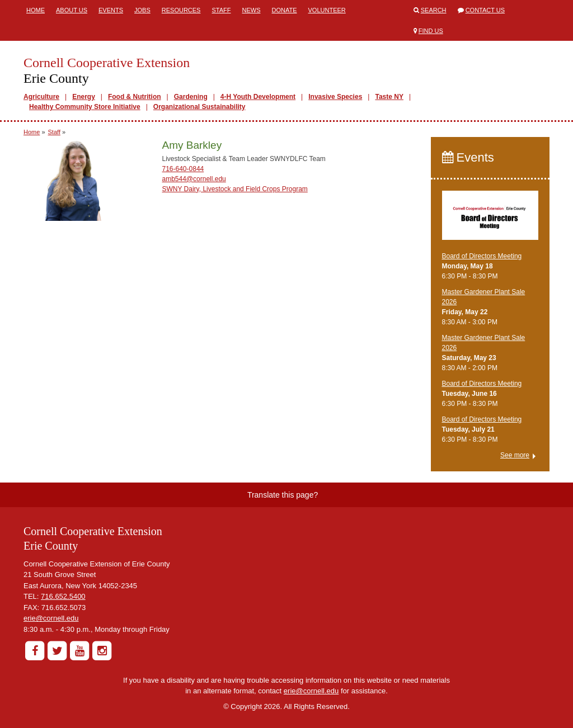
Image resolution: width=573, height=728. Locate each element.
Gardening (191, 97)
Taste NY (389, 97)
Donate (284, 10)
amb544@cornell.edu (194, 179)
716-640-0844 (183, 169)
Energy (84, 97)
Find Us (431, 31)
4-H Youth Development (258, 97)
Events (111, 10)
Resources (181, 10)
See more (515, 455)
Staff (221, 10)
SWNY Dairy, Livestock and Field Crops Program (235, 189)
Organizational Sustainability (199, 107)
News (251, 10)
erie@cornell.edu (51, 618)
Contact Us (485, 10)
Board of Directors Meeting (482, 256)
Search (434, 10)
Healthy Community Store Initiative (85, 107)
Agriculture (41, 97)
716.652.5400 (63, 596)
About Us (72, 10)
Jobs (142, 10)
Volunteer (327, 10)
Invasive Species (335, 97)
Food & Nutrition (135, 97)
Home (36, 10)
